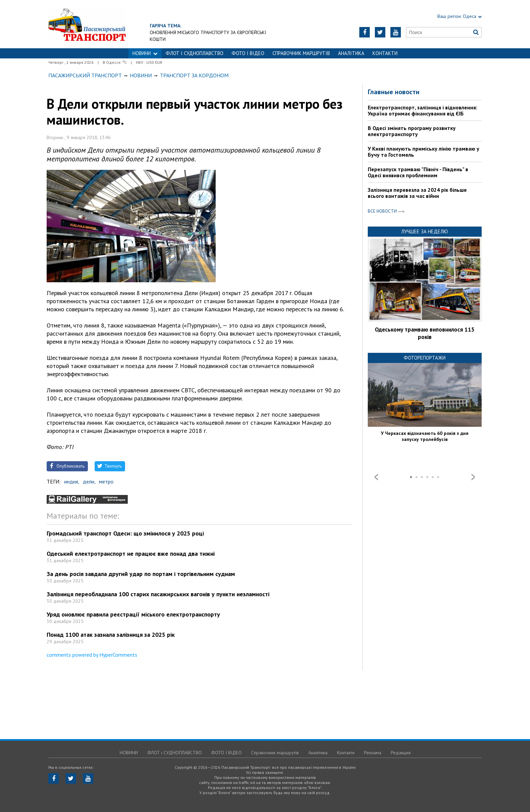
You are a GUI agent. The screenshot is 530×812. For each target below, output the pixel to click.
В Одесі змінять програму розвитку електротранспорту (412, 131)
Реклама (373, 753)
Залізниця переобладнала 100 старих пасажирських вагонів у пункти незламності (158, 594)
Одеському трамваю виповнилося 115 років (425, 333)
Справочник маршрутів (301, 53)
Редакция (401, 753)
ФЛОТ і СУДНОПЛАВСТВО (195, 53)
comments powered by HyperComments (92, 655)
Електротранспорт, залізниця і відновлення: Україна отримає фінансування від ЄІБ (423, 110)
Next (473, 477)
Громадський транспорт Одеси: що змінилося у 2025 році (125, 533)
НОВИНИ (145, 53)
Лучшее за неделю (425, 231)
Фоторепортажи (425, 358)
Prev (376, 477)
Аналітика (351, 53)
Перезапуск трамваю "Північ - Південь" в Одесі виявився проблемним (418, 172)
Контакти (385, 53)
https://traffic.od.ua (87, 24)
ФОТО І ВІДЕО (248, 53)
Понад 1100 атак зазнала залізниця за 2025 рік (111, 635)
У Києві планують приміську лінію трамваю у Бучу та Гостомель (424, 152)
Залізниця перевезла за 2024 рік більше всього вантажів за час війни (417, 193)
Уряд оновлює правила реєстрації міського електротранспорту (133, 614)
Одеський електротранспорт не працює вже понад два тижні (131, 554)
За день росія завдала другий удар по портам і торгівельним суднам (141, 574)
